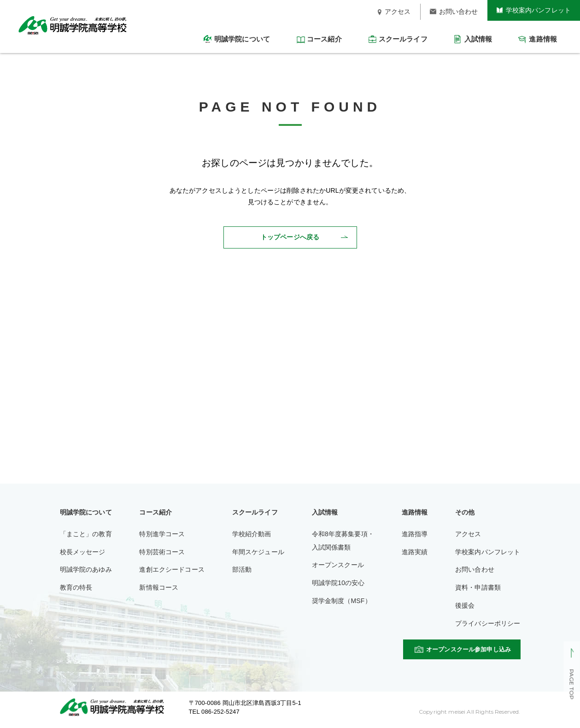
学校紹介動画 (252, 534)
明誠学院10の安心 (338, 583)
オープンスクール (338, 565)
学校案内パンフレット (488, 552)
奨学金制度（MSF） (342, 601)
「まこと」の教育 (86, 534)
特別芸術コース (162, 552)
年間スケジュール (258, 552)
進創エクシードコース (172, 569)
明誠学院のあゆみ (86, 569)
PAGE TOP (571, 685)
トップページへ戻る (290, 237)
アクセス (468, 534)
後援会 (465, 605)
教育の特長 (76, 587)
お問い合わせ (475, 569)
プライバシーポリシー (488, 623)
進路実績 (415, 552)
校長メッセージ (83, 552)
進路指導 (415, 534)
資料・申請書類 (478, 587)
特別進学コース (162, 534)
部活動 (242, 569)
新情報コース (159, 587)
